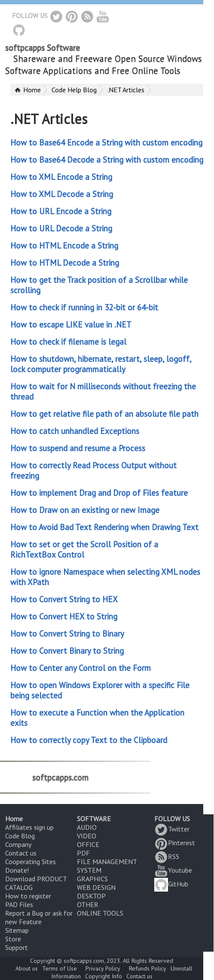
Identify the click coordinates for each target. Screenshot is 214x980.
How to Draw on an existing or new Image (85, 510)
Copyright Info (104, 976)
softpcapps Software (43, 48)
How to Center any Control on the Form (81, 668)
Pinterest (175, 843)
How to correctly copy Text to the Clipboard (89, 740)
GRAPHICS (92, 879)
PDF (83, 853)
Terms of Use (60, 968)
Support (17, 947)
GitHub (171, 884)
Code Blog (20, 836)
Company (18, 844)
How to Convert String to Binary (67, 634)
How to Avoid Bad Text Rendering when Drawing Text (104, 527)
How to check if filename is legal (68, 342)
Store (13, 939)
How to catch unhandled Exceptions (75, 431)
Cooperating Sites (31, 862)
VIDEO (87, 836)
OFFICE (88, 844)
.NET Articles (126, 90)
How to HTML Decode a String (65, 263)
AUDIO (87, 827)
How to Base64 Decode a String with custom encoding (107, 160)
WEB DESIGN (96, 887)
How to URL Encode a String (61, 211)
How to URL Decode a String (61, 228)
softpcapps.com (60, 777)
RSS (167, 856)
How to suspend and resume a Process (78, 448)
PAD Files (19, 904)
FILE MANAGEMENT (107, 862)
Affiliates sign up (29, 827)
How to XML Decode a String (62, 194)
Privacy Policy (103, 968)
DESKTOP (91, 896)
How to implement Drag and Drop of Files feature (99, 493)
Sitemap (17, 930)
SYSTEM (89, 870)
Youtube (173, 870)
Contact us (21, 853)
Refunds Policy (148, 968)
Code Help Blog (74, 90)
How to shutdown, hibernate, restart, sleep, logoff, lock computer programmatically (101, 364)
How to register (28, 896)
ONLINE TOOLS (100, 913)
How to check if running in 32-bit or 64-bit (84, 307)
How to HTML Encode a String (64, 246)
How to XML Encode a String (61, 177)
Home (32, 90)
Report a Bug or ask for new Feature (39, 917)
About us (27, 968)
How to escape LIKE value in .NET (71, 325)
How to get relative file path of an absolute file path (104, 414)
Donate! (17, 870)
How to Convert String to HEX (64, 599)
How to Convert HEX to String (64, 616)
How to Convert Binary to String (67, 651)
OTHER (88, 904)
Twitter (172, 829)
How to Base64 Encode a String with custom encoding (106, 143)
